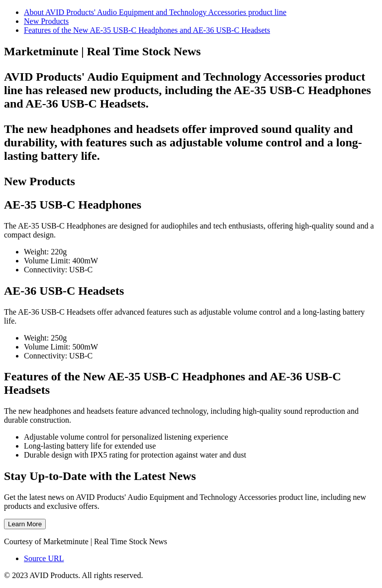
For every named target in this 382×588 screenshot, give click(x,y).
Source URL (44, 558)
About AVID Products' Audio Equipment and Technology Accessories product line (155, 12)
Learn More (25, 524)
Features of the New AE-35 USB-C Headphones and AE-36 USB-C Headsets (147, 30)
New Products (46, 21)
